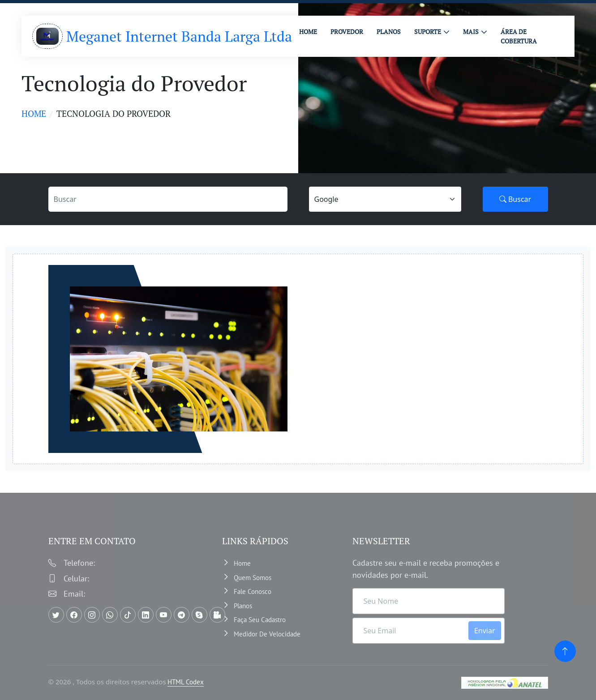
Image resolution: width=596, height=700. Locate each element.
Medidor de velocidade (267, 634)
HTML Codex (186, 682)
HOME (308, 32)
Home (34, 113)
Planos (243, 606)
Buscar (515, 199)
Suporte (428, 32)
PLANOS (389, 32)
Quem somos (253, 578)
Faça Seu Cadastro (260, 620)
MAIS (471, 32)
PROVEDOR (347, 32)
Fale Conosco (253, 591)
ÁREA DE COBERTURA (519, 36)
